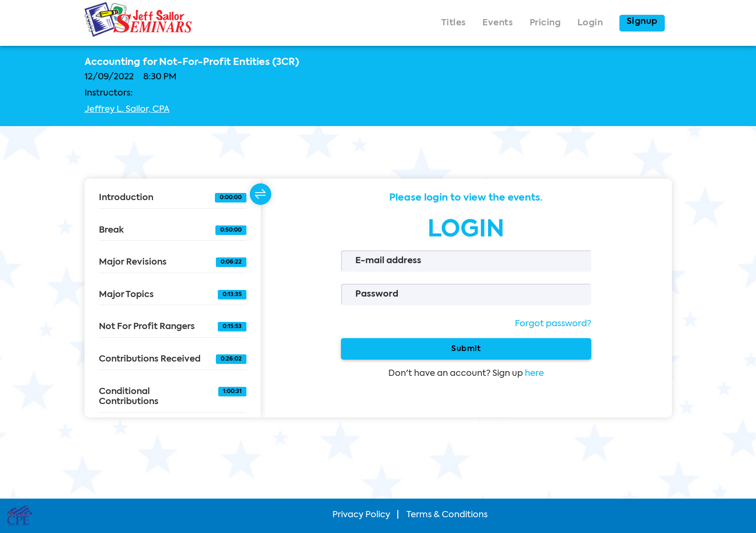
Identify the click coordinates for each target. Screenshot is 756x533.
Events (498, 23)
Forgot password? (553, 324)
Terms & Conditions (447, 515)
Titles (454, 23)
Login (590, 23)
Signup (642, 21)
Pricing (545, 23)
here (534, 373)
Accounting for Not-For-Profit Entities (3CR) (192, 63)
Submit (466, 349)
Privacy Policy (361, 515)
